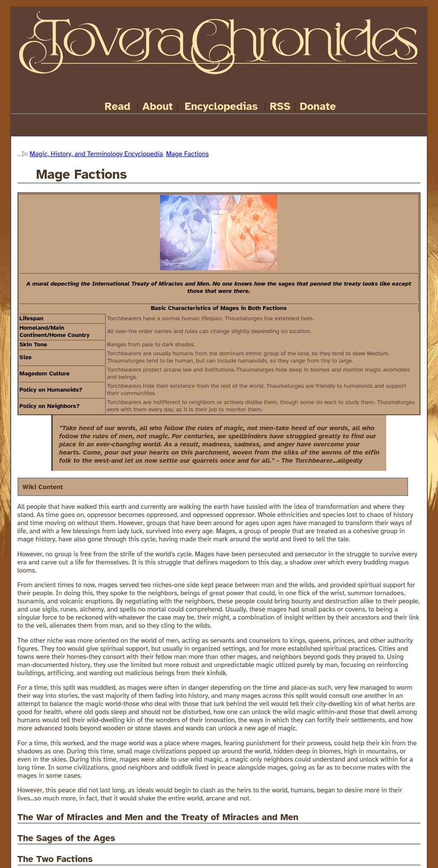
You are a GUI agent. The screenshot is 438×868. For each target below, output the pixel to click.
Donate (318, 106)
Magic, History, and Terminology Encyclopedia (96, 154)
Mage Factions (187, 154)
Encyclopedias (221, 106)
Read (118, 106)
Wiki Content (43, 487)
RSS (280, 106)
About (158, 106)
